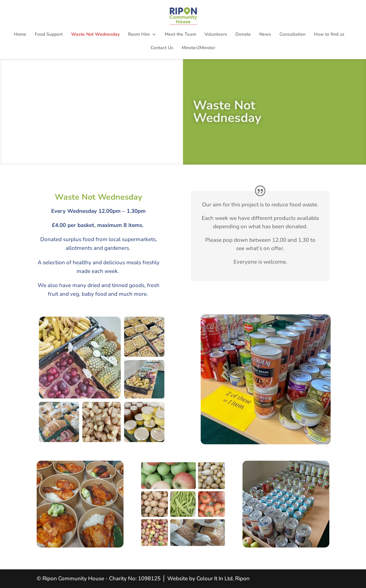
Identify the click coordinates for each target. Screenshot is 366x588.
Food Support (49, 35)
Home (20, 35)
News (265, 35)
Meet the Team (180, 35)
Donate (243, 35)
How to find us (329, 35)
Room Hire (139, 35)
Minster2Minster (198, 48)
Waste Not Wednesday (95, 35)
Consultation (293, 35)
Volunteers (216, 35)
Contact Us (162, 48)
